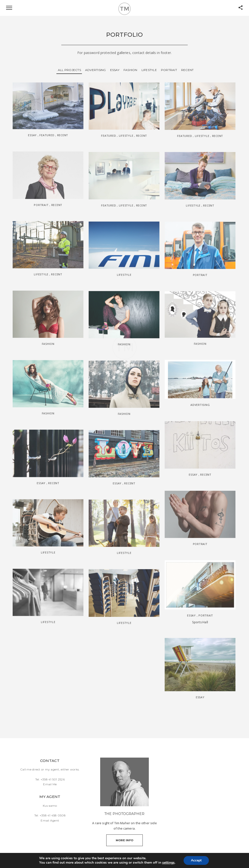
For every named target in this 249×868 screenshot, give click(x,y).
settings (168, 863)
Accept (196, 860)
